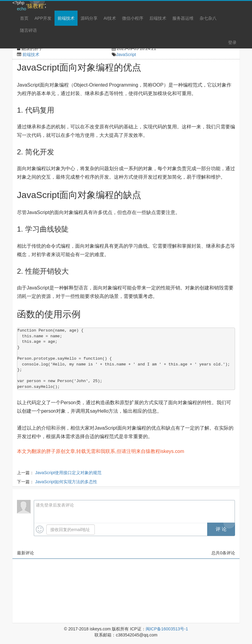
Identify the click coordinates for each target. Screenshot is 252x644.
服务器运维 (183, 18)
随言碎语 (28, 30)
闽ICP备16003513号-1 (167, 629)
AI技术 (110, 18)
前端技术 (66, 18)
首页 (24, 18)
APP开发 (43, 18)
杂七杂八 (208, 18)
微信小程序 (133, 18)
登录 (232, 42)
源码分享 (89, 18)
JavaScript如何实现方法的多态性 (66, 482)
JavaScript (126, 54)
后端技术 (158, 18)
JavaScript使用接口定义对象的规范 (68, 473)
